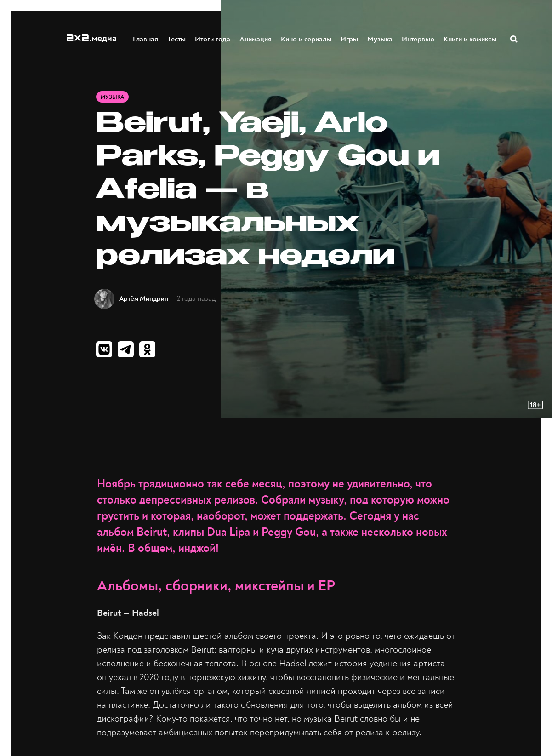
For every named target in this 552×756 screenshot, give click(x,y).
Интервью (418, 38)
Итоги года (213, 38)
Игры (350, 38)
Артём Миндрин (144, 299)
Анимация (256, 38)
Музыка (380, 38)
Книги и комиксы (470, 38)
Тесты (177, 38)
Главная (146, 38)
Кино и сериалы (307, 38)
